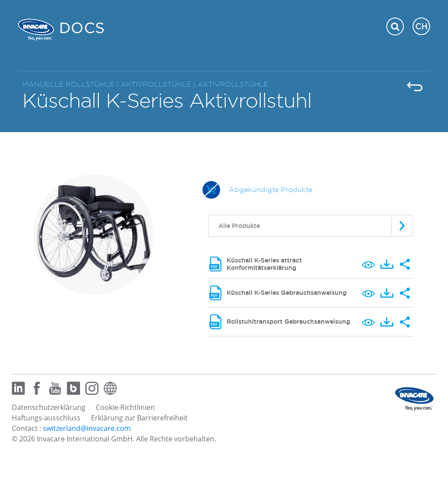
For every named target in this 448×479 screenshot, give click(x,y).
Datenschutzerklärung (49, 407)
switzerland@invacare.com (87, 428)
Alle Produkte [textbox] (239, 226)
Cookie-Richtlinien (125, 407)
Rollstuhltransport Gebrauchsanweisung (288, 322)
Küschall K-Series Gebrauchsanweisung (287, 293)
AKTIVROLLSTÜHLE (233, 84)
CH (421, 26)
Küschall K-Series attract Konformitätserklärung (264, 264)
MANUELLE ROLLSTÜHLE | (72, 84)
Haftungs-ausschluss (46, 418)
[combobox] (311, 226)
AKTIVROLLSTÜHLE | (159, 84)
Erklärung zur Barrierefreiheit (139, 418)
